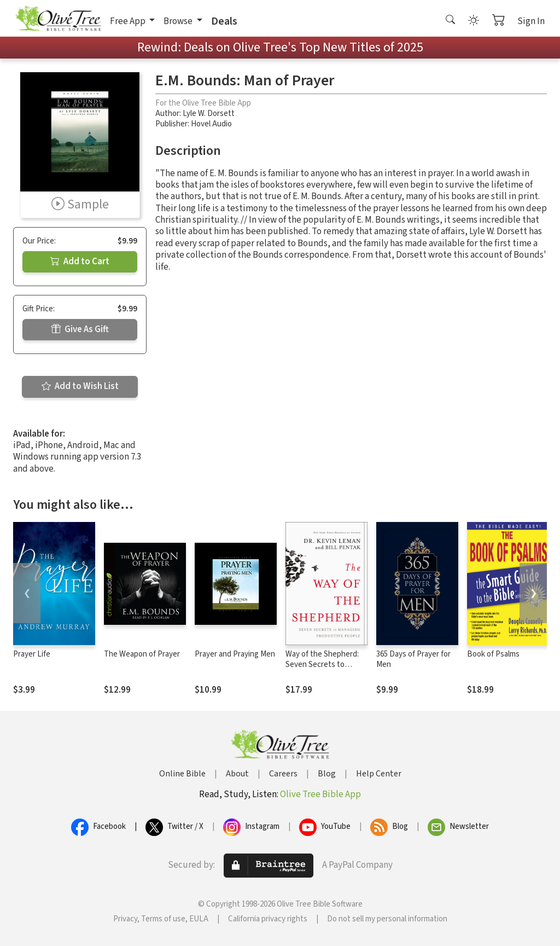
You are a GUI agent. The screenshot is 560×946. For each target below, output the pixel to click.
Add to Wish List (80, 386)
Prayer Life (32, 654)
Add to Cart (80, 262)
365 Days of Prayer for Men (413, 659)
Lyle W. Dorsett (209, 114)
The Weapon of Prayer (142, 654)
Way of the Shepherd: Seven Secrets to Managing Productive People (322, 670)
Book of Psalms (493, 654)
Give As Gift (80, 329)
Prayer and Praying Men (235, 654)
